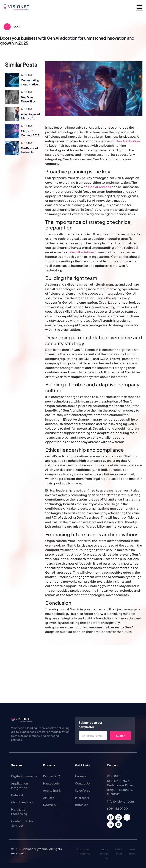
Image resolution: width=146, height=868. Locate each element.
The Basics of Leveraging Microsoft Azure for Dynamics (31, 150)
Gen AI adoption (128, 141)
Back (16, 27)
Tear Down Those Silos (28, 99)
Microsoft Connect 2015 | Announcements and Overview (32, 133)
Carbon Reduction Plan (104, 854)
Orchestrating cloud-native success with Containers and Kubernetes (31, 82)
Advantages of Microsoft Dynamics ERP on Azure (30, 116)
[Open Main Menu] (140, 7)
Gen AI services (100, 187)
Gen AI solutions (82, 252)
